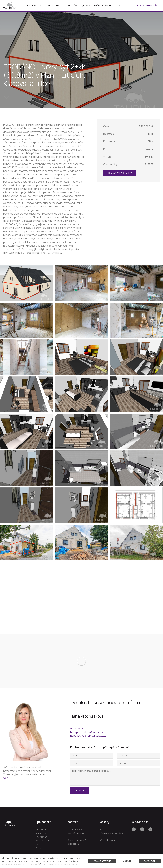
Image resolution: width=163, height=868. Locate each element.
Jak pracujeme (43, 829)
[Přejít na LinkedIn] (150, 829)
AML (102, 829)
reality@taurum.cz (77, 833)
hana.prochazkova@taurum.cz (87, 732)
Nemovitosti (42, 833)
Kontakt (39, 848)
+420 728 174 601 (79, 729)
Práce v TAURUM (43, 841)
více (42, 863)
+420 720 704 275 (76, 829)
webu (6, 778)
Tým (38, 844)
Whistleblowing (107, 840)
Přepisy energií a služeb (111, 833)
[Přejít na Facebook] (134, 829)
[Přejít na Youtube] (142, 829)
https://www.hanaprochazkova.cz (88, 736)
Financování (41, 837)
